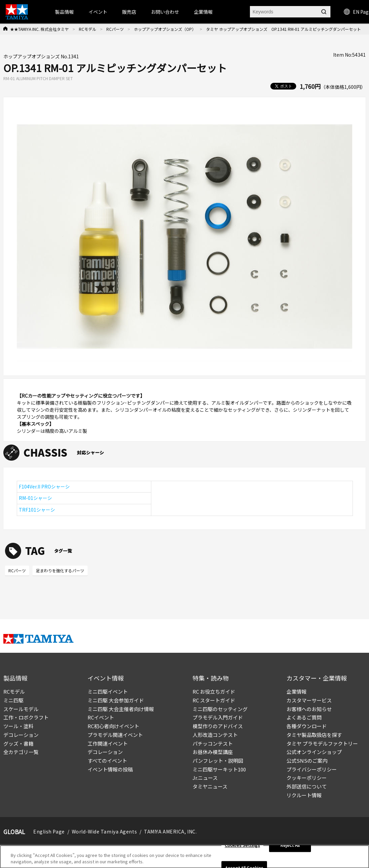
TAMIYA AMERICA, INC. (170, 831)
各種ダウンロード (307, 726)
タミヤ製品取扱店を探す (314, 735)
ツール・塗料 (18, 726)
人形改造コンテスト (215, 735)
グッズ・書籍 (18, 743)
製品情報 (64, 12)
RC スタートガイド (214, 700)
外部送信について (307, 786)
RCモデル (88, 29)
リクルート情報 (304, 795)
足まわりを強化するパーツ (60, 570)
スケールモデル (21, 709)
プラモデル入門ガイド (218, 717)
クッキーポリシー (307, 778)
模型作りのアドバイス (218, 726)
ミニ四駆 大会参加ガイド (116, 700)
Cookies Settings (242, 848)
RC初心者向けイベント (113, 726)
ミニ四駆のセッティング (220, 709)
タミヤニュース (210, 786)
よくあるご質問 (304, 717)
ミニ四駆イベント (108, 691)
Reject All (290, 848)
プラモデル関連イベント (115, 735)
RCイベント (101, 717)
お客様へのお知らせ (309, 709)
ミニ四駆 (13, 700)
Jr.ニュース (205, 778)
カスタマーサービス (309, 700)
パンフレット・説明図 (218, 761)
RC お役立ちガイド (214, 691)
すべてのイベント (107, 761)
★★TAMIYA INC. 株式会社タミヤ (39, 29)
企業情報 (297, 691)
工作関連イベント (108, 743)
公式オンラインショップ (314, 752)
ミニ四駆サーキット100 (219, 769)
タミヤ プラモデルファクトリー (322, 743)
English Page (49, 831)
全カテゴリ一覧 (21, 752)
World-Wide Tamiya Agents (104, 831)
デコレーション (21, 735)
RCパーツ (115, 29)
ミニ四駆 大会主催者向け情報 (121, 709)
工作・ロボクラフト (26, 717)
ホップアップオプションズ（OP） (165, 29)
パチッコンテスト (213, 743)
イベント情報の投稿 (110, 769)
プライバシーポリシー (312, 769)
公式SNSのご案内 (307, 761)
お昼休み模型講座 (213, 752)
